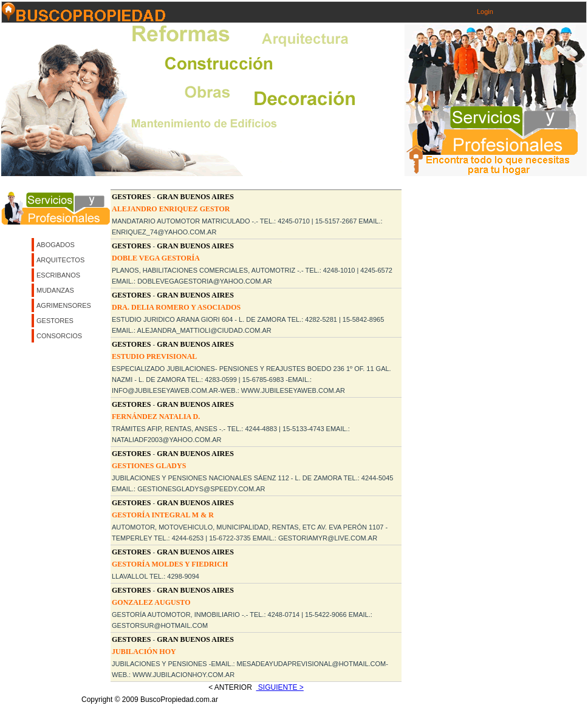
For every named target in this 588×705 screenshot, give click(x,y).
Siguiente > (280, 687)
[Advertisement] (114, 303)
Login (485, 12)
